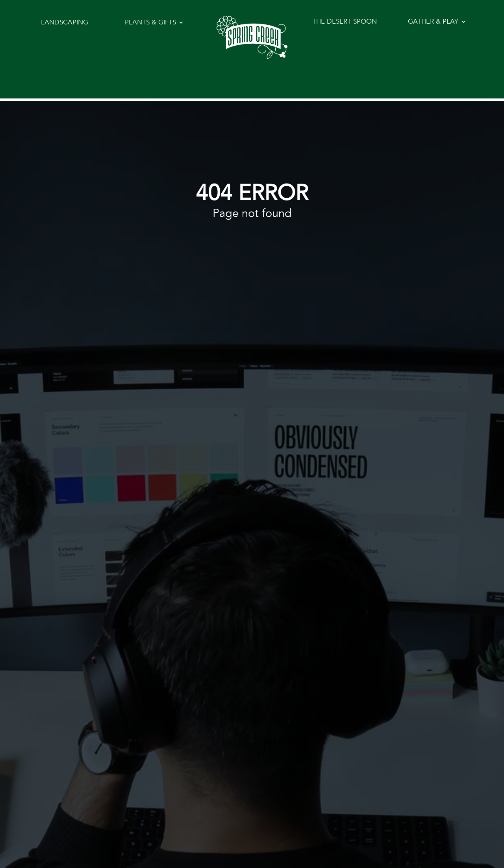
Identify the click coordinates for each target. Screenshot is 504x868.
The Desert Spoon (345, 22)
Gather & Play (433, 22)
